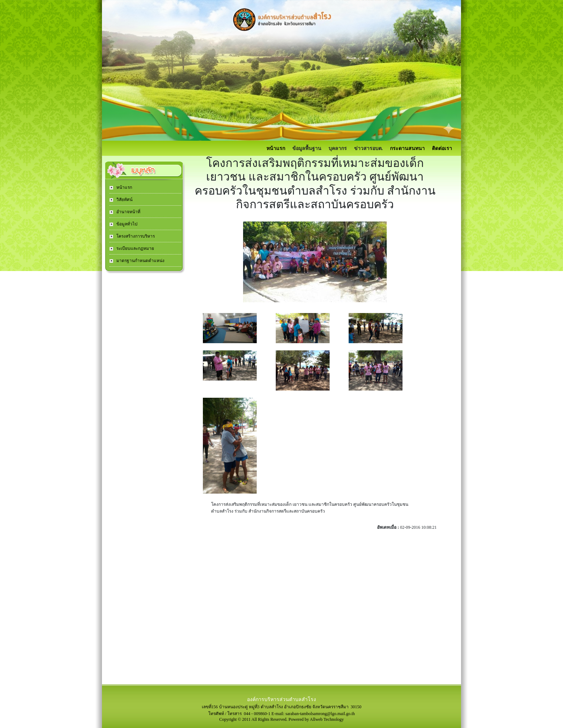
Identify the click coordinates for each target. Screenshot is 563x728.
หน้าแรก (276, 148)
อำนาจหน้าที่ (128, 212)
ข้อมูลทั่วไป (126, 224)
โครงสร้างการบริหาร (135, 236)
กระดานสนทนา (407, 148)
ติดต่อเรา (442, 148)
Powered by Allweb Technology (316, 719)
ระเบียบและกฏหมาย (135, 248)
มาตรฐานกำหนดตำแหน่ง (140, 261)
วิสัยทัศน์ (124, 200)
